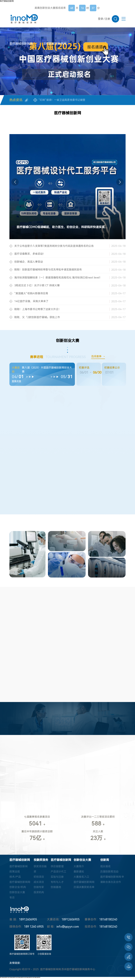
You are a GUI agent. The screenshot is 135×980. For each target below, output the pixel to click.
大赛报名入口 (81, 879)
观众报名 (105, 868)
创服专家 (39, 889)
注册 (107, 19)
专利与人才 (57, 884)
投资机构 (39, 894)
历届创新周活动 (109, 873)
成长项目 (39, 884)
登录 (101, 19)
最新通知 (79, 873)
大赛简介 (79, 868)
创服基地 (56, 889)
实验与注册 (57, 879)
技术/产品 (15, 879)
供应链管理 (57, 868)
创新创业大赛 (17, 894)
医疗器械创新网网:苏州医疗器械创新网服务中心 (68, 971)
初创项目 (39, 879)
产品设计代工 (58, 873)
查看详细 (16, 381)
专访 (12, 899)
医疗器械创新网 (7, 1)
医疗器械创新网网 (4, 979)
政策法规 (15, 873)
